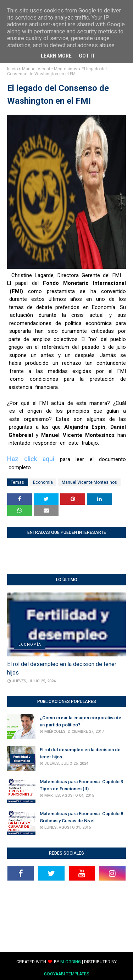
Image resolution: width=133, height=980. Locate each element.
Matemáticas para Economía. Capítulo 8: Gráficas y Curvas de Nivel (82, 817)
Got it (87, 56)
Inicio (12, 69)
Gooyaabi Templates (66, 974)
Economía (43, 482)
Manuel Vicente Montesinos (50, 69)
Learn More (56, 56)
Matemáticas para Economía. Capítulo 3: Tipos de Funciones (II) (82, 785)
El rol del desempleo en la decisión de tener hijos (62, 668)
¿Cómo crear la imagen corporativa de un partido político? (81, 721)
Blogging (71, 962)
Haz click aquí (31, 459)
